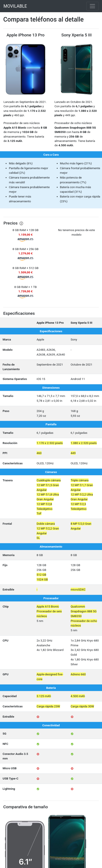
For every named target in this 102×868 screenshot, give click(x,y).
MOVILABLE (15, 6)
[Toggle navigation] (92, 6)
